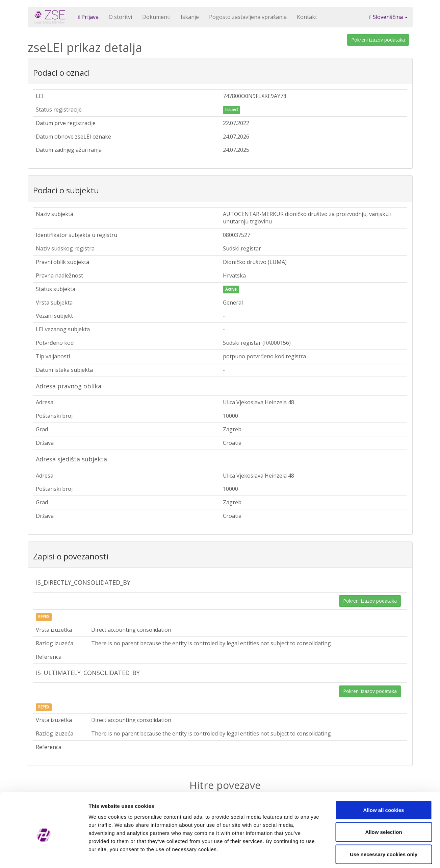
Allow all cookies (384, 779)
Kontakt (307, 17)
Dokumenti (156, 17)
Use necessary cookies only (384, 824)
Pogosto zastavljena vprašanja (248, 17)
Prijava (89, 17)
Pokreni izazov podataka (378, 40)
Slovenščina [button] (389, 17)
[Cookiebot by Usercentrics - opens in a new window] (44, 855)
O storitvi (120, 17)
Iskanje (190, 17)
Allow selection (383, 802)
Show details (354, 855)
